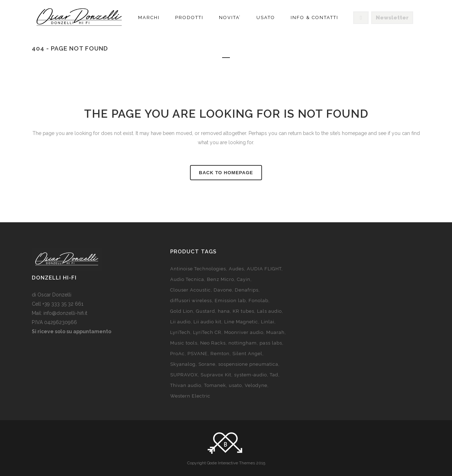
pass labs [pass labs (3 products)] (271, 343)
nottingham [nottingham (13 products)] (243, 343)
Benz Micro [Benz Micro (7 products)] (221, 279)
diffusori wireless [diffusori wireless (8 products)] (191, 301)
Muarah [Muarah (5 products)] (275, 332)
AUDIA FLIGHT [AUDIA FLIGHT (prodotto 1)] (264, 269)
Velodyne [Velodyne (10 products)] (256, 385)
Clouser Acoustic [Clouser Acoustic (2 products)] (191, 290)
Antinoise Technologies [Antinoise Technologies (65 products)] (198, 269)
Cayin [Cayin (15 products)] (244, 279)
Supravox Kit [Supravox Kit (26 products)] (216, 375)
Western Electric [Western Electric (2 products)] (190, 396)
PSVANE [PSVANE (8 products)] (198, 354)
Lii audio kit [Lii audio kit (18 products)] (207, 322)
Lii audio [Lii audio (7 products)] (180, 322)
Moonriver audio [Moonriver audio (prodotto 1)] (244, 332)
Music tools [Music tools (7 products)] (184, 343)
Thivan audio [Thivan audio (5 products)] (186, 385)
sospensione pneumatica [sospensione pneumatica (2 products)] (248, 364)
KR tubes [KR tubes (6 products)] (243, 311)
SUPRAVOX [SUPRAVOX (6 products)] (184, 375)
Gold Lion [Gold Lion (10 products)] (182, 311)
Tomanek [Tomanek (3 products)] (215, 385)
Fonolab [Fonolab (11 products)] (258, 301)
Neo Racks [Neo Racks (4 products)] (213, 343)
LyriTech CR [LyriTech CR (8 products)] (207, 332)
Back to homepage (226, 173)
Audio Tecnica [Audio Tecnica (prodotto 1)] (187, 279)
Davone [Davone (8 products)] (223, 290)
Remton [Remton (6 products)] (220, 354)
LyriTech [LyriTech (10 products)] (180, 332)
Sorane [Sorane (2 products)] (207, 364)
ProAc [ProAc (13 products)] (177, 354)
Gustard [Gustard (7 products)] (206, 311)
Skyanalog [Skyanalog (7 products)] (183, 364)
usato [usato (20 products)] (235, 385)
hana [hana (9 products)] (224, 311)
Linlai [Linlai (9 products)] (268, 322)
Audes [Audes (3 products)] (236, 269)
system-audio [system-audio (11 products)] (251, 375)
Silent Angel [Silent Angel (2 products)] (247, 354)
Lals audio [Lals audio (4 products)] (269, 311)
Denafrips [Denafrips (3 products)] (247, 290)
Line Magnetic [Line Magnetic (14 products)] (241, 322)
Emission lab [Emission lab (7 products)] (230, 301)
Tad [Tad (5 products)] (274, 375)
